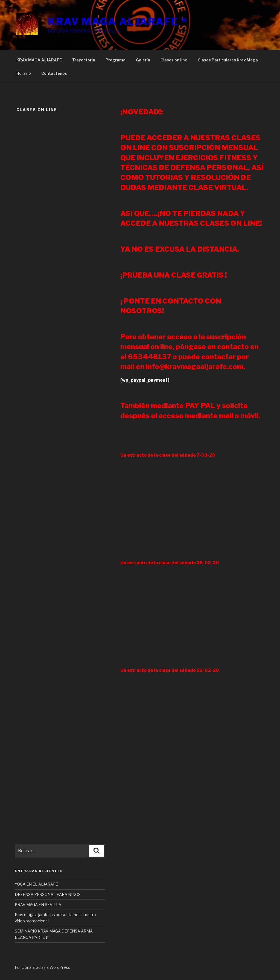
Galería (143, 60)
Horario (24, 73)
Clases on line (174, 60)
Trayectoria (84, 60)
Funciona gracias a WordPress (43, 967)
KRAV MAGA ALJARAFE (39, 60)
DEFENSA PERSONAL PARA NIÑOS (48, 894)
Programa (116, 60)
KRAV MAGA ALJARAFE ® (118, 22)
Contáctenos (54, 73)
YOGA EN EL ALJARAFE (36, 884)
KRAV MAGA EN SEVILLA (38, 905)
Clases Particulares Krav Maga (228, 60)
